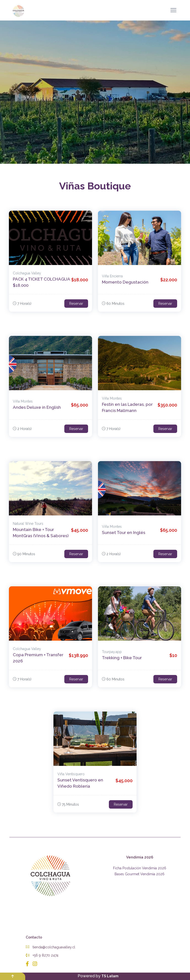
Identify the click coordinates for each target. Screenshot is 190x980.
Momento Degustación (125, 282)
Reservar (76, 304)
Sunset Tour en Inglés (124, 532)
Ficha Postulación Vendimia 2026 (140, 868)
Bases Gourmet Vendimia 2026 (140, 874)
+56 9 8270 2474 (42, 955)
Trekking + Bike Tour (122, 658)
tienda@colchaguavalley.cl (50, 947)
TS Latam (110, 976)
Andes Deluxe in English (37, 407)
